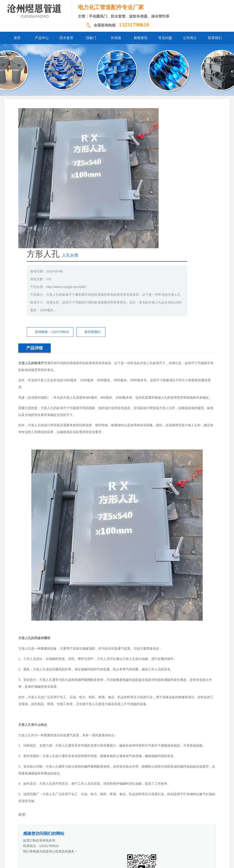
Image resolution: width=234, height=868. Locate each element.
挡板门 (90, 833)
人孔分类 (135, 115)
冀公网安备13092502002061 (120, 861)
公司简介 (150, 833)
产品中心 (59, 833)
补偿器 (103, 833)
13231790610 (134, 25)
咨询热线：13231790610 (117, 192)
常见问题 (134, 833)
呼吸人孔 (37, 735)
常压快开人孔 (41, 728)
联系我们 (166, 833)
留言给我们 (158, 192)
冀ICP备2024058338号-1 (83, 861)
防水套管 (75, 833)
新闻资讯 (118, 833)
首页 (46, 833)
